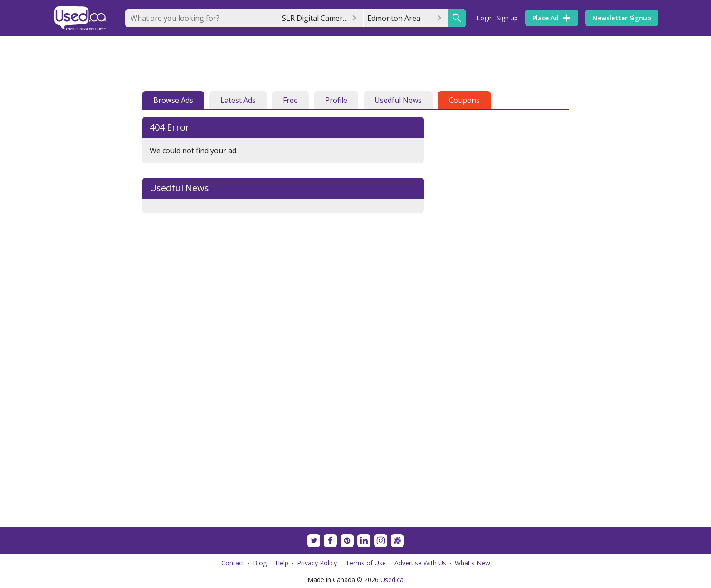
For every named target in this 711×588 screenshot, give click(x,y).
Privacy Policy (317, 563)
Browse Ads (173, 100)
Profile (336, 100)
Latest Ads (238, 100)
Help (282, 563)
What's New (472, 563)
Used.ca (392, 580)
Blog (260, 563)
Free (290, 100)
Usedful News (398, 100)
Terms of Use (366, 563)
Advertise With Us (420, 563)
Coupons (464, 100)
